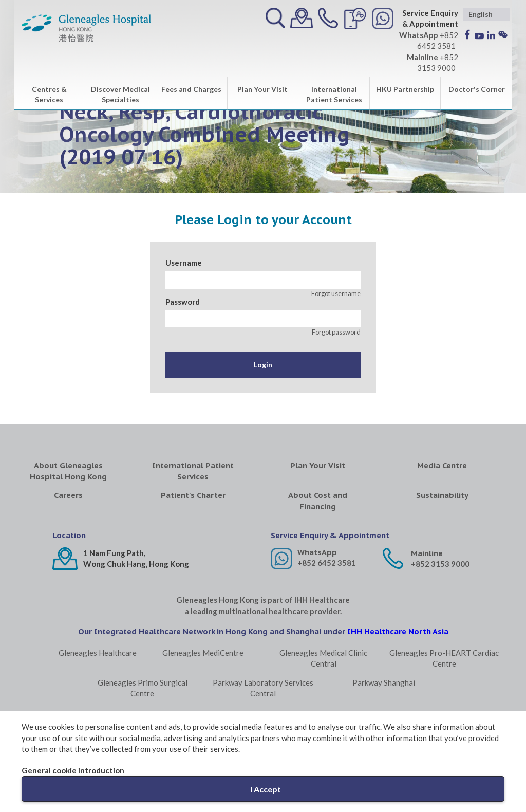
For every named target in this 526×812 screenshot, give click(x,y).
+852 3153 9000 (440, 564)
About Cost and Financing (318, 501)
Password (183, 302)
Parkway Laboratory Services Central (263, 688)
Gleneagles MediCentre (203, 653)
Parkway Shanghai (384, 682)
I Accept (266, 789)
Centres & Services (49, 94)
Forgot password (336, 332)
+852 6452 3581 (327, 563)
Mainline (427, 553)
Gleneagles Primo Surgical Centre (143, 688)
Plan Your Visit (262, 89)
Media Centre (442, 465)
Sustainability (442, 495)
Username (184, 263)
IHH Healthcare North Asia (398, 631)
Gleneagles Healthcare (98, 653)
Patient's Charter (193, 495)
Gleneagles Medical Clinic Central (323, 658)
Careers (68, 495)
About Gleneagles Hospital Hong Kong (68, 471)
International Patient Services (334, 94)
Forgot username (336, 293)
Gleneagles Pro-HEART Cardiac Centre (444, 658)
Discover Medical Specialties (120, 94)
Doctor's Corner (477, 89)
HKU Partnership (405, 89)
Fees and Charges (191, 89)
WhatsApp (317, 552)
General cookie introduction (73, 770)
